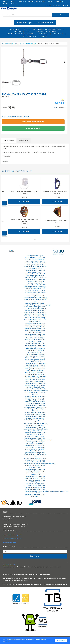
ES (59, 5)
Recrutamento (40, 1)
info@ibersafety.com (9, 543)
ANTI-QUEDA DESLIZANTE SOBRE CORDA (48, 44)
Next (64, 64)
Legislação (58, 1)
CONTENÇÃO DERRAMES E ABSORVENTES (47, 29)
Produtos (21, 1)
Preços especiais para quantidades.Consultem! (16, 117)
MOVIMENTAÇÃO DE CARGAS (46, 31)
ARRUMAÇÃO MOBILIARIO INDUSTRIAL (21, 34)
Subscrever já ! (35, 556)
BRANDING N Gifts (29, 36)
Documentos (24, 140)
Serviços (13, 1)
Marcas (50, 1)
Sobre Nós (4, 1)
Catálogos (30, 1)
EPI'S (26, 29)
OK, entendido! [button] (61, 640)
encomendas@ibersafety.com (12, 539)
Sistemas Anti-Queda (31, 44)
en (54, 5)
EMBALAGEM (44, 34)
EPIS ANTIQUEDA (20, 44)
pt (68, 5)
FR (63, 5)
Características (9, 140)
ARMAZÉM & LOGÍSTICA (22, 31)
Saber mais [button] (6, 641)
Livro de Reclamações (10, 565)
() (46, 23)
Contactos (14, 3)
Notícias (5, 3)
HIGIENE (44, 36)
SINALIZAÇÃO (58, 34)
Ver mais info (18, 203)
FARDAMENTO (14, 29)
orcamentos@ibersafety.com (12, 535)
